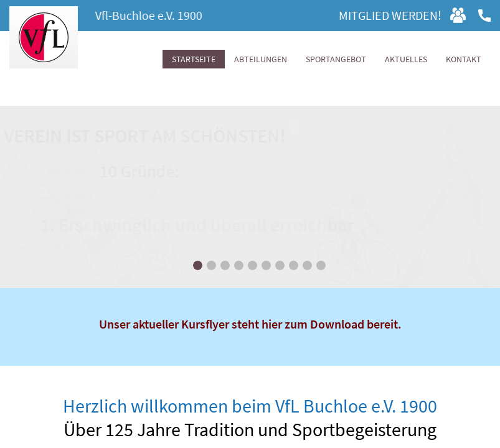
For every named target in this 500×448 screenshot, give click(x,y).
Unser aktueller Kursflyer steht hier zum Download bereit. (250, 324)
